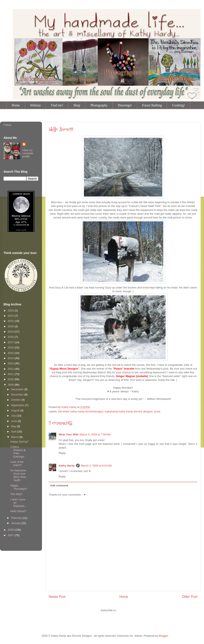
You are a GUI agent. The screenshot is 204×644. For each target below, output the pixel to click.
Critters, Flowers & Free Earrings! (18, 452)
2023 (11, 316)
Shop (77, 105)
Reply (62, 453)
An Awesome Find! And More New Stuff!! (18, 475)
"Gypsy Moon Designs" (64, 369)
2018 (11, 337)
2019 (11, 332)
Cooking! (178, 105)
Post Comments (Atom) (131, 610)
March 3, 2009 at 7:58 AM (95, 434)
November (18, 395)
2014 (11, 358)
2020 (11, 326)
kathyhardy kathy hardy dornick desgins (129, 411)
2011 (11, 374)
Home (16, 105)
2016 (11, 348)
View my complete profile (28, 153)
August (16, 410)
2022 (11, 321)
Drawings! (125, 105)
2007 (11, 535)
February (17, 518)
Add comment (59, 485)
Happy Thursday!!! (19, 487)
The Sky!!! (16, 494)
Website (35, 105)
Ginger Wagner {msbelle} (132, 376)
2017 (11, 342)
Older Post (190, 597)
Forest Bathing (152, 105)
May (14, 426)
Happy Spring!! (19, 442)
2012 (11, 369)
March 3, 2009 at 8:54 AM (96, 466)
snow (157, 411)
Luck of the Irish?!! (17, 464)
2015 (11, 353)
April (14, 432)
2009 (11, 385)
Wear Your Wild (69, 434)
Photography (99, 105)
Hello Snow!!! (61, 129)
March (15, 437)
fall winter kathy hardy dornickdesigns (81, 411)
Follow (8, 125)
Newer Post (57, 597)
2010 (11, 379)
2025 (11, 311)
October (16, 400)
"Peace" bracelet (123, 369)
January (16, 523)
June (14, 421)
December (18, 389)
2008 (11, 530)
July (14, 416)
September (18, 405)
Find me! (57, 105)
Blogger (163, 636)
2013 (11, 363)
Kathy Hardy (67, 466)
